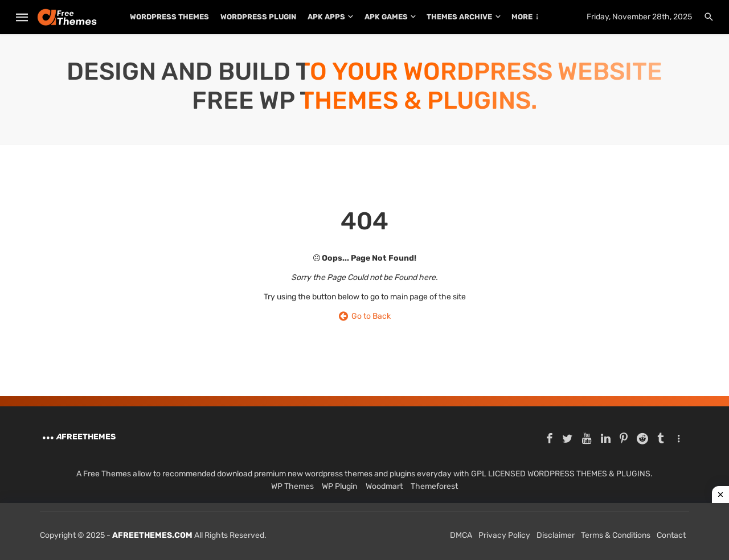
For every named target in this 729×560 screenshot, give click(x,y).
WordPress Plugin (258, 17)
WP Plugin (339, 486)
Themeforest (434, 486)
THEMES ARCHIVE (459, 17)
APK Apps (326, 17)
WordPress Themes (169, 17)
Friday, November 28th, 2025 (639, 17)
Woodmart (384, 486)
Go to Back (365, 316)
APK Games (386, 17)
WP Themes (292, 486)
